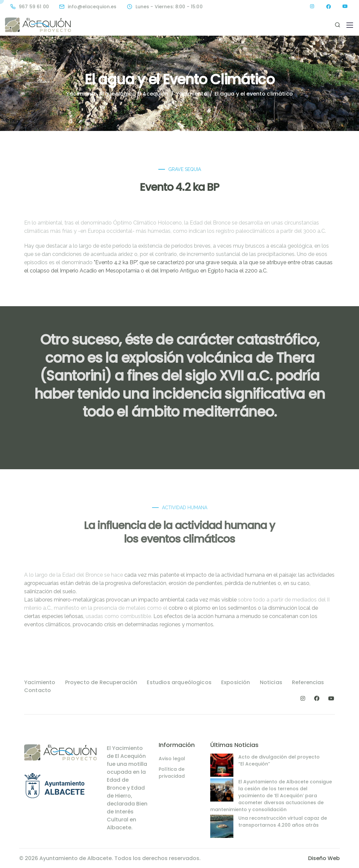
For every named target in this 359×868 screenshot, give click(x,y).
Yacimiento (40, 682)
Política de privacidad (172, 773)
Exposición (236, 682)
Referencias (308, 682)
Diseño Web (324, 858)
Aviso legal (172, 759)
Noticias (271, 682)
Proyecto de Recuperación (101, 682)
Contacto (38, 690)
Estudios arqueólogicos (179, 682)
